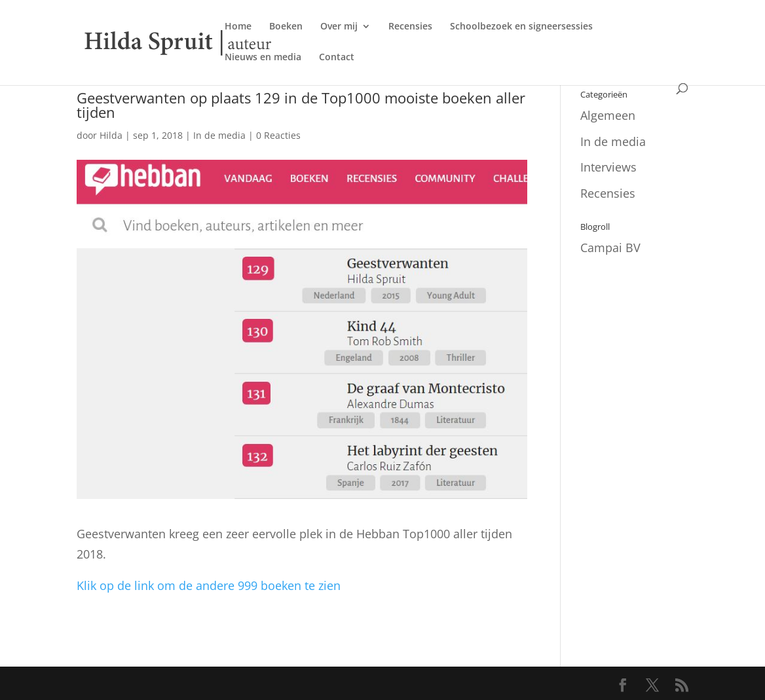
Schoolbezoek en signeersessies (521, 27)
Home (238, 27)
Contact (337, 58)
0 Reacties (278, 135)
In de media (219, 135)
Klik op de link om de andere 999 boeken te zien (209, 585)
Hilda (111, 135)
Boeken (286, 27)
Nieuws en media (263, 58)
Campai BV (610, 248)
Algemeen (608, 115)
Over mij (339, 27)
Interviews (608, 167)
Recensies (410, 27)
